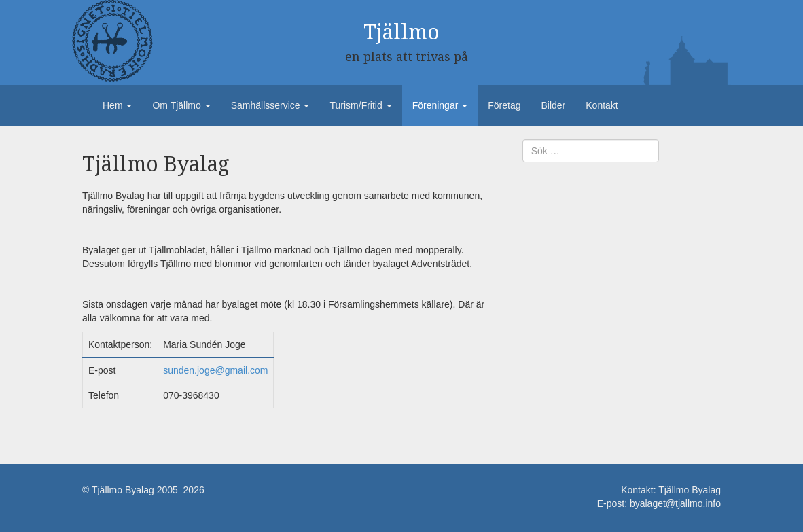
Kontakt (602, 105)
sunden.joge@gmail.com (215, 370)
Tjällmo (401, 32)
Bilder (553, 105)
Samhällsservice (270, 105)
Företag (504, 105)
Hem (117, 105)
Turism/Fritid (360, 105)
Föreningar (440, 105)
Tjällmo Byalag (690, 490)
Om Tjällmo (181, 105)
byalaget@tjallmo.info (675, 503)
